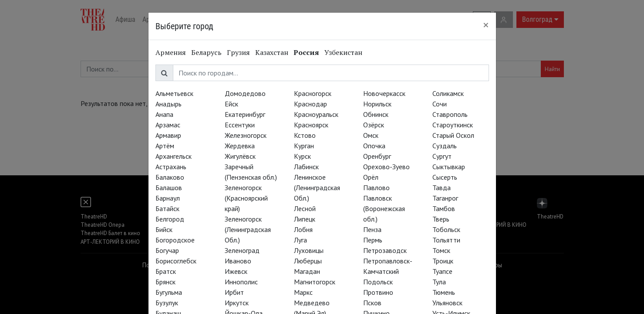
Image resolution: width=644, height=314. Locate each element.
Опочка (374, 146)
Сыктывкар (449, 167)
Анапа (164, 114)
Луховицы (309, 250)
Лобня (303, 229)
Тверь (441, 219)
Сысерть (445, 177)
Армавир (168, 135)
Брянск (165, 282)
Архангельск (174, 156)
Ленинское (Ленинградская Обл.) (317, 188)
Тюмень (444, 292)
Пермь (373, 240)
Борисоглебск (176, 261)
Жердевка (240, 146)
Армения (171, 52)
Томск (441, 250)
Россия (306, 52)
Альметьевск (174, 93)
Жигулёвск (240, 156)
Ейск (231, 104)
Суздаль (445, 146)
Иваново (238, 261)
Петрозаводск (385, 250)
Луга (300, 240)
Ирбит (234, 292)
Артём (165, 146)
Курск (302, 156)
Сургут (442, 156)
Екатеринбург (245, 114)
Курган (304, 146)
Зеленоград (242, 250)
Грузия (238, 52)
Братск (166, 271)
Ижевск (236, 271)
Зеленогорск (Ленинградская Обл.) (248, 229)
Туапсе (442, 271)
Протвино (378, 292)
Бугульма (169, 292)
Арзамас (168, 125)
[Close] (486, 25)
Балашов (169, 188)
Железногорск (246, 135)
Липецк (305, 219)
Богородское (175, 240)
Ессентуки (240, 125)
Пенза (372, 229)
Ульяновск (447, 303)
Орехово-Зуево (386, 167)
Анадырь (169, 104)
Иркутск (237, 303)
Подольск (378, 282)
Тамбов (444, 208)
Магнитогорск (315, 282)
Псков (372, 303)
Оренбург (377, 156)
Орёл (371, 177)
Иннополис (241, 282)
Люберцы (308, 261)
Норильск (377, 104)
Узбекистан (343, 52)
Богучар (167, 250)
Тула (439, 282)
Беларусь (206, 52)
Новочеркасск (384, 93)
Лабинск (306, 167)
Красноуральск (316, 114)
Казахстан (272, 52)
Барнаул (168, 198)
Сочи (440, 104)
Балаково (170, 177)
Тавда (442, 188)
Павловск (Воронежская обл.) (384, 208)
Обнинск (376, 114)
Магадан (307, 271)
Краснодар (310, 104)
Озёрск (374, 125)
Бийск (164, 229)
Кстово (305, 135)
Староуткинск (453, 125)
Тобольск (446, 229)
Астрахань (171, 167)
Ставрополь (450, 114)
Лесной (305, 208)
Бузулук (167, 303)
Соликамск (448, 93)
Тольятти (446, 240)
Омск (371, 135)
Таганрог (445, 198)
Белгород (170, 219)
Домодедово (245, 93)
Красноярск (311, 125)
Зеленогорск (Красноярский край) (246, 198)
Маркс (303, 292)
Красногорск (313, 93)
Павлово (376, 188)
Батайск (167, 208)
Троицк (443, 261)
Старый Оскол (453, 135)
